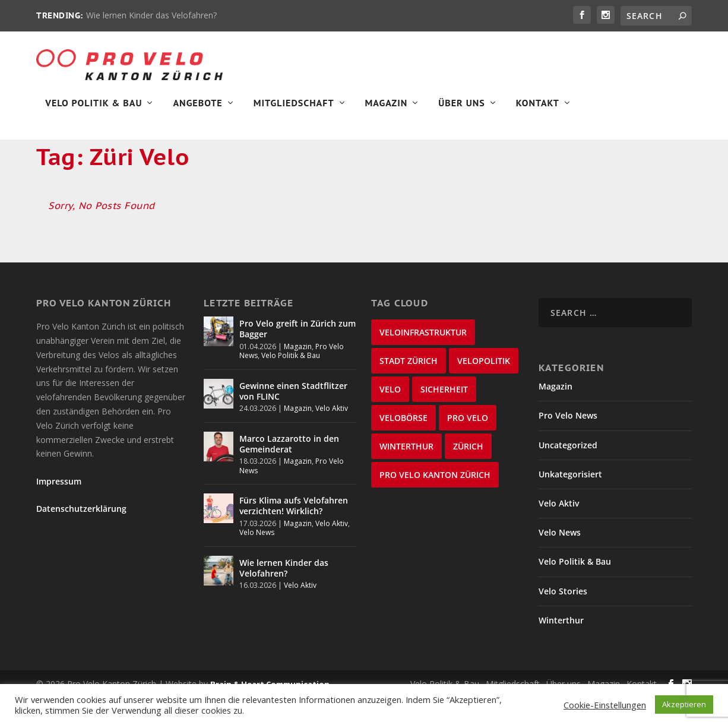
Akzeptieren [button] (684, 704)
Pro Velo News (568, 443)
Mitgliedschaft (294, 110)
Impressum (59, 509)
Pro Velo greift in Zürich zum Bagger (297, 356)
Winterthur (561, 648)
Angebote (197, 110)
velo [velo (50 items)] (390, 417)
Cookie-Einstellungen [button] (605, 705)
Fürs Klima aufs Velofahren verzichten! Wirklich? (294, 533)
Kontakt (538, 110)
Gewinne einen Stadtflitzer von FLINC (293, 418)
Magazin (387, 110)
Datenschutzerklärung (81, 536)
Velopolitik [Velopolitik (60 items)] (484, 388)
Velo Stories (563, 618)
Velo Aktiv (332, 436)
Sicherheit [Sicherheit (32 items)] (444, 417)
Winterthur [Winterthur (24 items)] (406, 474)
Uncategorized (568, 472)
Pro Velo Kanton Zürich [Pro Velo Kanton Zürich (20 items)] (435, 502)
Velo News (257, 560)
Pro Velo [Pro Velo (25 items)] (468, 445)
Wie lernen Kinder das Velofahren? (151, 15)
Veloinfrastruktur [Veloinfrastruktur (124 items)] (423, 360)
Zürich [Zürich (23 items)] (468, 474)
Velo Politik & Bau (94, 110)
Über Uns (462, 110)
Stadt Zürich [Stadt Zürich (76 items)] (409, 388)
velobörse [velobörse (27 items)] (403, 445)
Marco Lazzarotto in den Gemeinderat (289, 471)
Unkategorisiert (570, 501)
